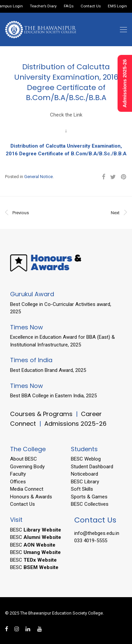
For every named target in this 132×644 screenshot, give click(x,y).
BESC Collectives (90, 504)
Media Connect (27, 489)
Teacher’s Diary (43, 6)
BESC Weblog (86, 459)
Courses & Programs (41, 414)
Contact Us (91, 6)
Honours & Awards (31, 497)
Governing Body (27, 467)
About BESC (24, 459)
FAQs (69, 6)
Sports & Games (89, 497)
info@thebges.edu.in (97, 533)
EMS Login (117, 6)
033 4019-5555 (91, 541)
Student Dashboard (92, 467)
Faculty (18, 474)
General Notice (38, 177)
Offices (18, 482)
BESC (36, 530)
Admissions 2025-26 (75, 424)
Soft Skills (82, 489)
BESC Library (85, 482)
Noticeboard (84, 474)
